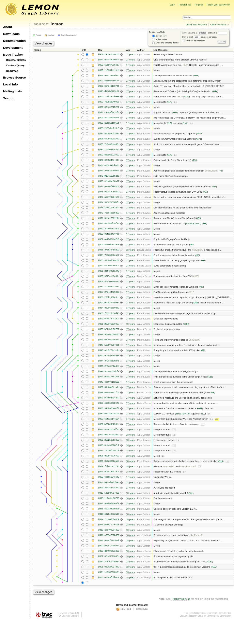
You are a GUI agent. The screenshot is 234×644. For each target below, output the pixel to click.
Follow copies (159, 39)
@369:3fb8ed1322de (109, 229)
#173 (170, 102)
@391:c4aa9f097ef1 (109, 112)
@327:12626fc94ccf (109, 451)
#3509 (196, 276)
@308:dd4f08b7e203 (109, 551)
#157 (200, 408)
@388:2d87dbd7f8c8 (109, 128)
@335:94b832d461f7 (109, 408)
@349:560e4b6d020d (109, 334)
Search (8, 98)
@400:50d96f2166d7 (109, 65)
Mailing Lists (12, 91)
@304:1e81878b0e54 (109, 572)
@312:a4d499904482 (109, 530)
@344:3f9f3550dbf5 (109, 361)
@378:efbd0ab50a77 (109, 181)
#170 (170, 155)
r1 (202, 414)
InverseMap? (169, 466)
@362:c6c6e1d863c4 (109, 266)
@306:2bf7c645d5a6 (109, 562)
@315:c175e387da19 (109, 514)
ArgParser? (196, 535)
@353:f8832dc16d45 (109, 313)
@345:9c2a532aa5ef (109, 356)
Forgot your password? (218, 5)
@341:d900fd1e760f (109, 377)
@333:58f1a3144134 (109, 419)
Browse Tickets (16, 60)
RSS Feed (126, 609)
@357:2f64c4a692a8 (109, 292)
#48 (212, 393)
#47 (201, 287)
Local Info (10, 84)
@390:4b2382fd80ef (109, 118)
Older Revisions (218, 25)
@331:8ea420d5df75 (109, 429)
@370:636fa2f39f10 (109, 223)
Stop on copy (159, 36)
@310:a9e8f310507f (109, 540)
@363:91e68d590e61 (109, 260)
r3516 (186, 65)
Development (13, 48)
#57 (214, 187)
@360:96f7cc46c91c (109, 276)
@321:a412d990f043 (109, 482)
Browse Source (14, 77)
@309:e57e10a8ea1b (109, 546)
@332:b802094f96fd (109, 424)
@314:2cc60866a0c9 (109, 519)
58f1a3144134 (183, 414)
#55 (199, 218)
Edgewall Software (70, 616)
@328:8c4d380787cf (109, 445)
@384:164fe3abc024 (109, 150)
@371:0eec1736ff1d (109, 218)
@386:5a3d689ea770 (109, 139)
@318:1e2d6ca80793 (109, 498)
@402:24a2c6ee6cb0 (109, 54)
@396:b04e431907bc (109, 86)
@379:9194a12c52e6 (109, 176)
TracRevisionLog (181, 599)
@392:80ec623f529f (109, 107)
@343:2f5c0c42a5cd (109, 366)
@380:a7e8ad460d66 (109, 171)
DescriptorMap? (188, 466)
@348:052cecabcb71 (109, 340)
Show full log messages (193, 41)
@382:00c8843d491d (109, 160)
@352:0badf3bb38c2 (109, 319)
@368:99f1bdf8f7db (109, 234)
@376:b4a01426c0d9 (109, 192)
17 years (130, 54)
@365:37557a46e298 (109, 250)
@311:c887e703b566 (109, 535)
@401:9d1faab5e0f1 (109, 60)
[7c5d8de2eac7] (193, 223)
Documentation (14, 41)
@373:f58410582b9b (109, 208)
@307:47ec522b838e (109, 556)
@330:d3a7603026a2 (109, 435)
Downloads (11, 34)
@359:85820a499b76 (109, 282)
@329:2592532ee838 (109, 440)
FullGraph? (198, 250)
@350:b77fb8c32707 (109, 329)
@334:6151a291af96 (109, 414)
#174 (196, 76)
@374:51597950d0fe (109, 202)
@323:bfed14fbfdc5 (109, 472)
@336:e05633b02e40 (109, 403)
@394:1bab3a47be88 (109, 97)
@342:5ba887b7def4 (109, 371)
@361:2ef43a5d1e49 (109, 271)
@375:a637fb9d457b (109, 197)
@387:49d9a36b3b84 (109, 134)
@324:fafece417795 (109, 466)
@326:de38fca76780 (109, 456)
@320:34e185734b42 (109, 488)
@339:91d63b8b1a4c (109, 387)
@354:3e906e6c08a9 (109, 308)
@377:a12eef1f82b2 (109, 187)
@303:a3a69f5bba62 (109, 577)
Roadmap (12, 71)
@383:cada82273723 (109, 155)
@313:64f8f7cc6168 (109, 525)
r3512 (191, 292)
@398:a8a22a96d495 (109, 76)
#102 (186, 324)
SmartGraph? (211, 171)
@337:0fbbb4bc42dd (109, 398)
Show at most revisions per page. (199, 37)
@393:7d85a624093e (109, 102)
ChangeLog (142, 609)
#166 (195, 303)
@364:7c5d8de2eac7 (109, 255)
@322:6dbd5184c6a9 (109, 477)
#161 (190, 493)
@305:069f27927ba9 (109, 567)
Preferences (185, 5)
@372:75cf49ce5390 (109, 213)
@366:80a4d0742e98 (109, 245)
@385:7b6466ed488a (109, 144)
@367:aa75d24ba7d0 (109, 239)
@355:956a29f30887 (109, 303)
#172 (185, 123)
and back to (217, 33)
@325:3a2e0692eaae (109, 461)
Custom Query (15, 65)
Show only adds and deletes (165, 43)
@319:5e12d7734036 (109, 493)
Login (172, 5)
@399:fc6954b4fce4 (109, 70)
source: (42, 24)
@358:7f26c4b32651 (109, 287)
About (7, 27)
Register (199, 5)
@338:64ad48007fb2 (109, 393)
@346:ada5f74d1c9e (109, 350)
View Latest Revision (196, 25)
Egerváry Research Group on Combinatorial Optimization (205, 616)
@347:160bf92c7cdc (109, 345)
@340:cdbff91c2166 (109, 382)
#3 (221, 171)
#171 (170, 123)
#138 (210, 377)
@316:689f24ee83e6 (109, 509)
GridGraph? (194, 340)
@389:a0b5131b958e (109, 123)
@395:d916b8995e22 (109, 91)
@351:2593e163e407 (109, 324)
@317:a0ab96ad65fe (109, 504)
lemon (57, 24)
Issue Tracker (13, 54)
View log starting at (195, 33)
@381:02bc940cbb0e (109, 165)
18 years (130, 250)
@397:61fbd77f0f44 (109, 81)
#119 (220, 461)
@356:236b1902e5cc (109, 297)
